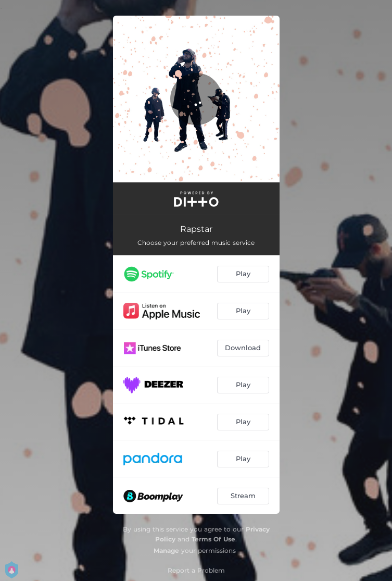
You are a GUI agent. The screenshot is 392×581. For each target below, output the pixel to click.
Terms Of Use (213, 539)
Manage (166, 551)
